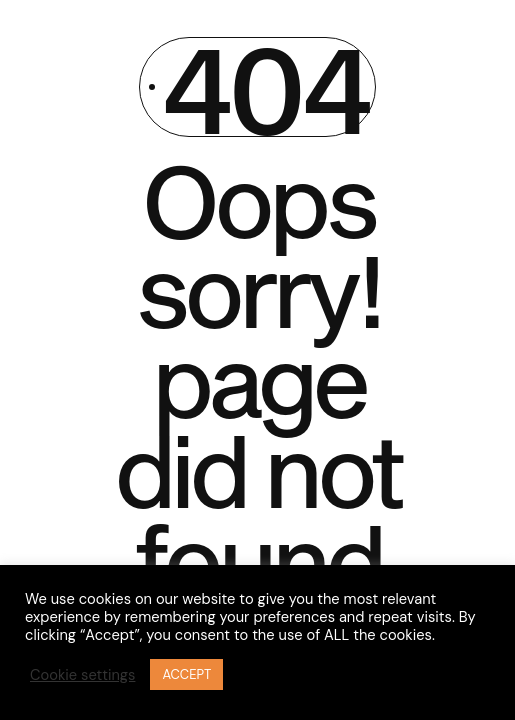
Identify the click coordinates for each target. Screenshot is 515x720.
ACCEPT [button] (186, 674)
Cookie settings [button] (82, 675)
